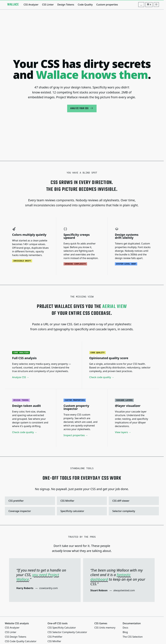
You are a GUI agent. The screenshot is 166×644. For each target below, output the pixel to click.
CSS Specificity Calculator (62, 628)
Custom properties (107, 5)
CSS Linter (48, 5)
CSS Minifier (82, 501)
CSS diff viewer (133, 501)
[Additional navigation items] (141, 5)
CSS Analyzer (31, 5)
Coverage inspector (30, 511)
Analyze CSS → (21, 377)
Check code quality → (102, 377)
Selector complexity (133, 511)
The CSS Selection (133, 637)
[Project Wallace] (13, 5)
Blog (125, 632)
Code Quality (85, 5)
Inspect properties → (76, 435)
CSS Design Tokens (16, 637)
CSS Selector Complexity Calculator (67, 632)
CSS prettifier (30, 501)
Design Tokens (66, 5)
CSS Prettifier (55, 637)
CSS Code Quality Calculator (21, 641)
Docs (125, 628)
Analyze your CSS (82, 108)
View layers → (123, 432)
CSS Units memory (105, 628)
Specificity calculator (82, 511)
